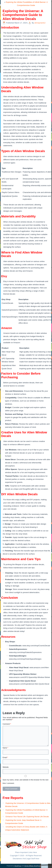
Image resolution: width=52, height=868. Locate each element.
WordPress (18, 866)
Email (5, 758)
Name (5, 748)
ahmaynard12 (40, 23)
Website (6, 767)
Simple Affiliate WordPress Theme (35, 866)
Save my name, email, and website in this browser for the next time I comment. (26, 782)
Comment (7, 724)
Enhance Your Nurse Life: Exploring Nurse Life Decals (27, 817)
